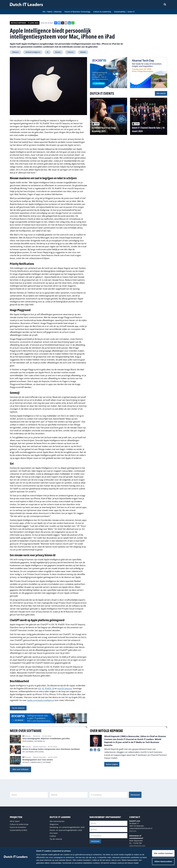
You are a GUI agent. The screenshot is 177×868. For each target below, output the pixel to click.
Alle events (161, 93)
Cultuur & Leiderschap (19, 824)
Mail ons (133, 831)
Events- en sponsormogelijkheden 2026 (66, 830)
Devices (58, 52)
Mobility (83, 52)
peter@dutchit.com (137, 846)
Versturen (135, 795)
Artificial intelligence (33, 52)
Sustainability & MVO (18, 830)
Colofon (53, 836)
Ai (48, 52)
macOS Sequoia (65, 688)
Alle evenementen (57, 821)
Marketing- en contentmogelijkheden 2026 (67, 827)
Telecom (70, 52)
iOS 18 (41, 688)
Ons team (54, 833)
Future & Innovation (18, 827)
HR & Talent (15, 821)
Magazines (54, 824)
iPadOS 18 (49, 688)
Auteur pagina (112, 764)
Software (15, 52)
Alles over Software (20, 769)
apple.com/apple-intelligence (41, 700)
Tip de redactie (18, 708)
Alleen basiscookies (163, 861)
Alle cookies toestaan (163, 853)
